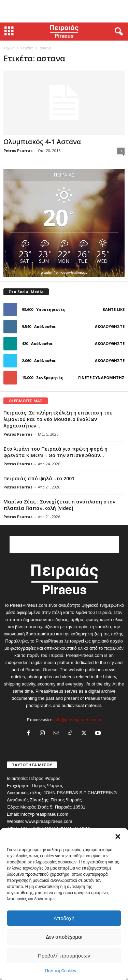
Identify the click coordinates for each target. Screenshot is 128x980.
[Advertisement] (64, 11)
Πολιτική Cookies (61, 971)
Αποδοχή (64, 918)
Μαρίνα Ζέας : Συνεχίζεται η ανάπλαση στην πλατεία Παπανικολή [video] (59, 505)
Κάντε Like (114, 309)
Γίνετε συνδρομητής (101, 378)
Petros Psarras (18, 150)
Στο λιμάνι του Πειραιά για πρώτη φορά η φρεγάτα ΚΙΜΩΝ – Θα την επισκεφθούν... (55, 452)
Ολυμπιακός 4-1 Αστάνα (42, 142)
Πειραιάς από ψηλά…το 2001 (39, 478)
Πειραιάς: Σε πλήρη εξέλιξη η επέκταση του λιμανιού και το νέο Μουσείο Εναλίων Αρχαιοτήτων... (58, 419)
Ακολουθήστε (110, 326)
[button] (118, 836)
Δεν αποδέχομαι (64, 937)
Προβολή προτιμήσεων (64, 956)
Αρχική (9, 48)
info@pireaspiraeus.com (77, 720)
